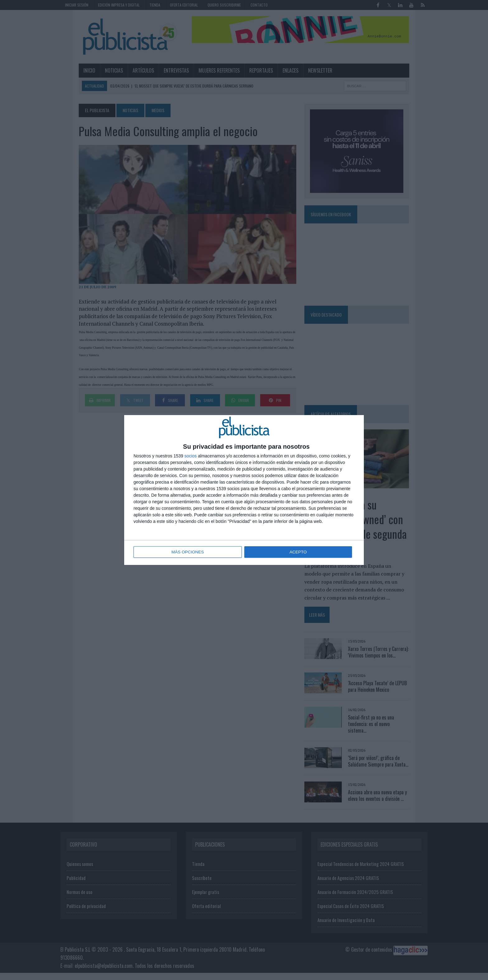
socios (190, 456)
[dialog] (244, 490)
